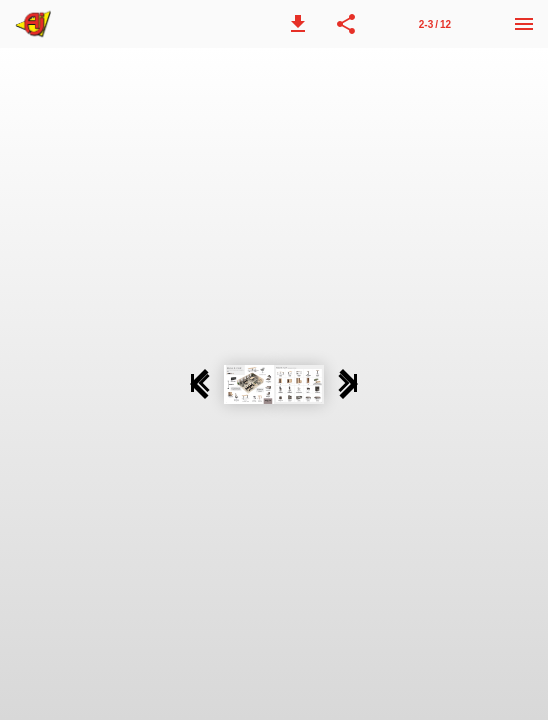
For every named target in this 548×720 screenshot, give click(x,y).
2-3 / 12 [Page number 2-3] (435, 24)
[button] (298, 24)
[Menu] (524, 24)
